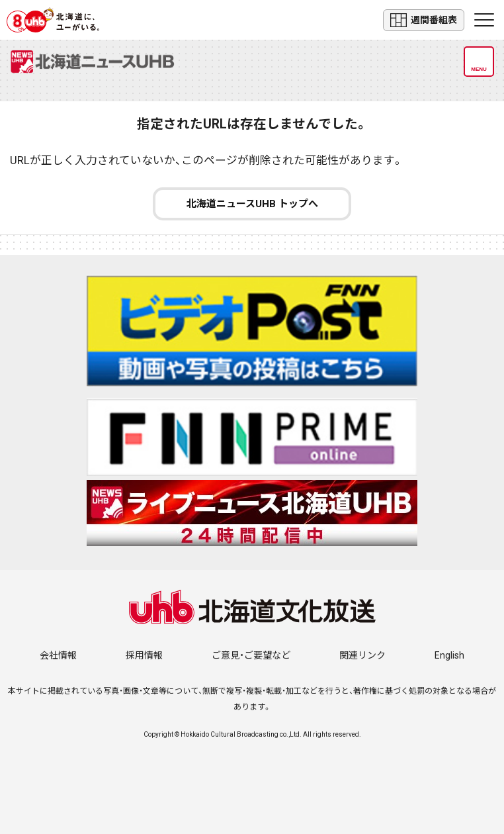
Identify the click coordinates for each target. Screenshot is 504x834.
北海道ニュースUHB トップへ (252, 204)
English (449, 655)
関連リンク (362, 655)
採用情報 (144, 655)
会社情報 (58, 655)
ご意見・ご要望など (251, 655)
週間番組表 (424, 20)
